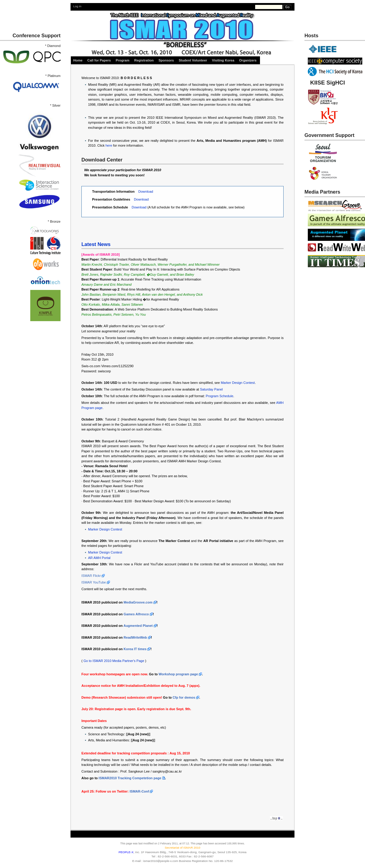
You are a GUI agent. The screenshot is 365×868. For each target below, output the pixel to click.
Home (78, 60)
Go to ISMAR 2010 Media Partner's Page (114, 661)
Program (122, 60)
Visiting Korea (223, 60)
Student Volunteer (193, 60)
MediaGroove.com (138, 602)
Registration (144, 60)
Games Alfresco (136, 614)
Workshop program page (178, 674)
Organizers (248, 60)
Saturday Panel (211, 389)
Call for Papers (99, 60)
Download (146, 191)
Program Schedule (220, 396)
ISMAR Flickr (91, 576)
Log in (77, 6)
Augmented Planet (138, 626)
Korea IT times (135, 649)
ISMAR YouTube (94, 582)
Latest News (96, 244)
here (109, 145)
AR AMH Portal (99, 558)
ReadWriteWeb (135, 637)
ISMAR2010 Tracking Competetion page (130, 778)
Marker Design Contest (238, 383)
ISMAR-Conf (139, 791)
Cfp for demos (184, 697)
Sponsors (166, 60)
